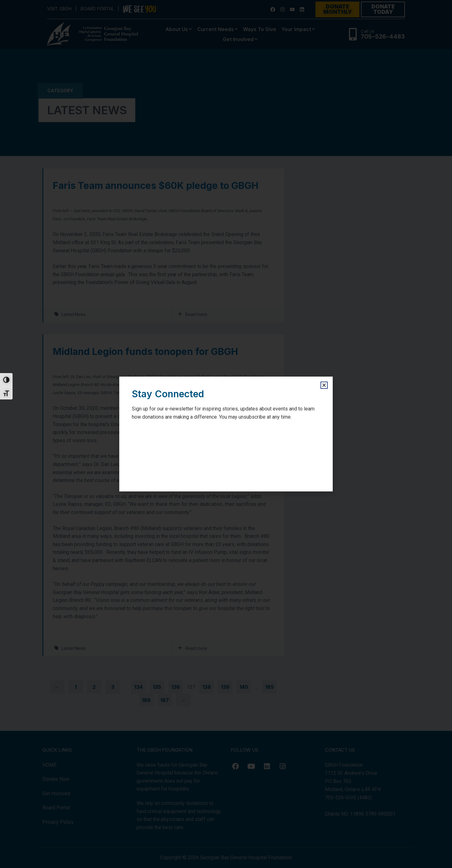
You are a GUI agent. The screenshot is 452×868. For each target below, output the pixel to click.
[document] (226, 434)
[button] (324, 385)
